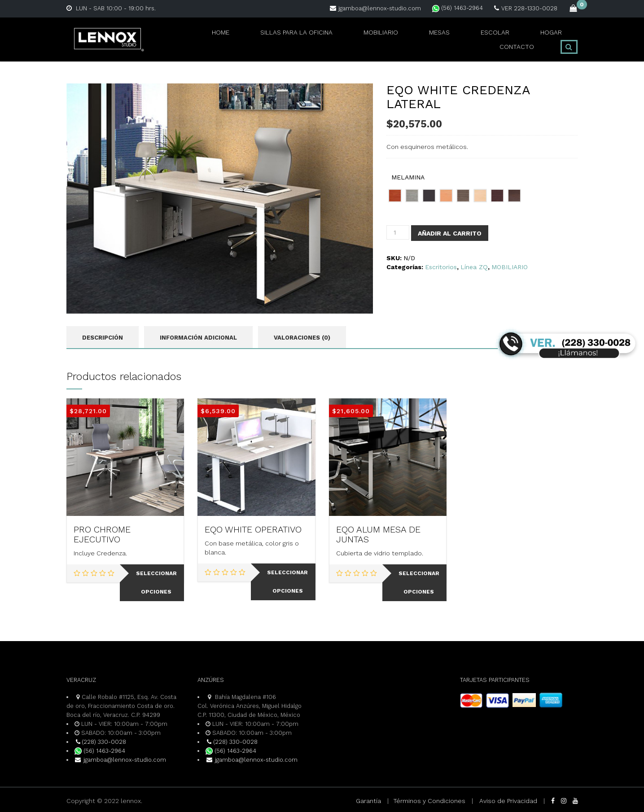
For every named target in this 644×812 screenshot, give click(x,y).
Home (175, 39)
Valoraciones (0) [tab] (302, 338)
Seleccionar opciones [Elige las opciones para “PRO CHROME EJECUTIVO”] (156, 583)
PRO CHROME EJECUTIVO (102, 535)
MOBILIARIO (330, 39)
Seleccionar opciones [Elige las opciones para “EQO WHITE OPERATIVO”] (287, 582)
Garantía (368, 801)
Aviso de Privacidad (508, 801)
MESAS (381, 39)
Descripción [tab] (103, 338)
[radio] (395, 196)
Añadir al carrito (450, 233)
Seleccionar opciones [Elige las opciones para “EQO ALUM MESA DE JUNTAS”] (419, 583)
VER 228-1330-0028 (526, 8)
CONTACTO (522, 39)
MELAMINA (408, 177)
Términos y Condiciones (429, 801)
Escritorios (441, 267)
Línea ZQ (474, 267)
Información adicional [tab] (198, 338)
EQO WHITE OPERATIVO (253, 530)
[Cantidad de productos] (398, 232)
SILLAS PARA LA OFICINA (247, 39)
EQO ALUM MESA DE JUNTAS (378, 535)
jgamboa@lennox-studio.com (375, 8)
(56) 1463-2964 (458, 8)
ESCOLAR (427, 39)
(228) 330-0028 (101, 742)
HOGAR (473, 39)
